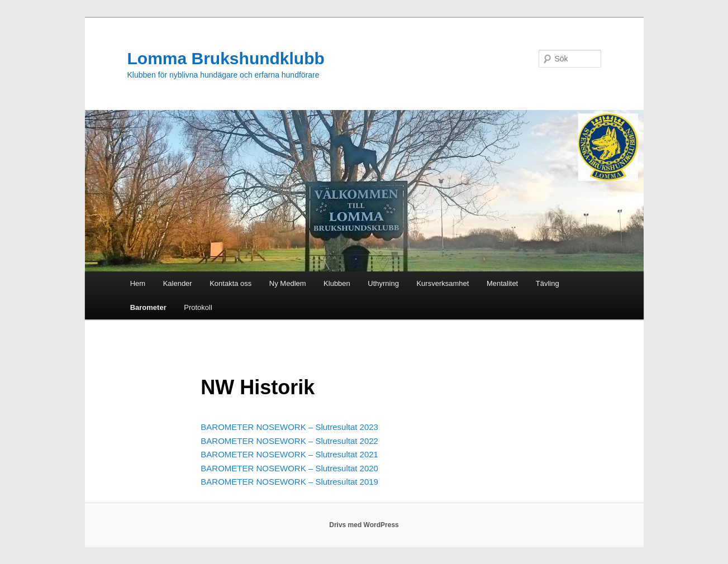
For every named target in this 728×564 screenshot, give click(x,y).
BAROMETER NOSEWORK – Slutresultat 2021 (289, 454)
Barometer (148, 307)
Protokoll (198, 307)
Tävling (548, 283)
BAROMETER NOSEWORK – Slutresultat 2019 (289, 482)
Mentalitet (502, 283)
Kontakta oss (230, 283)
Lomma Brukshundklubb (226, 58)
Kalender (178, 283)
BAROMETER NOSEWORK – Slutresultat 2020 (289, 468)
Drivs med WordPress (364, 525)
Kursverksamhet (442, 283)
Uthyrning (383, 283)
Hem (138, 283)
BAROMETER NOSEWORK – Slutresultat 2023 (289, 427)
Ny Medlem (288, 283)
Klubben (337, 283)
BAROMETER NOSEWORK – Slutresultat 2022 (289, 441)
